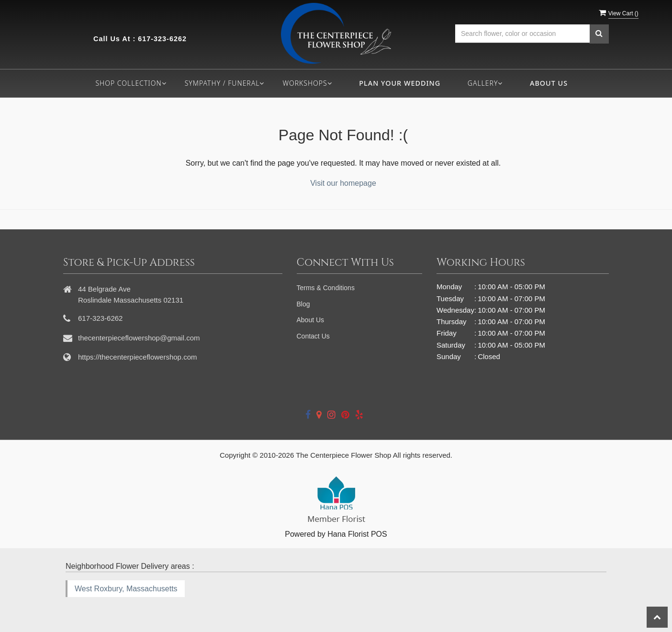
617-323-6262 (162, 39)
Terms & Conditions (326, 288)
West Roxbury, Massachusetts (126, 589)
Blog (303, 304)
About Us (549, 83)
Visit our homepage (343, 183)
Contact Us (313, 336)
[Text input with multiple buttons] (522, 34)
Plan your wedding (400, 83)
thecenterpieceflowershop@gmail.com (139, 338)
